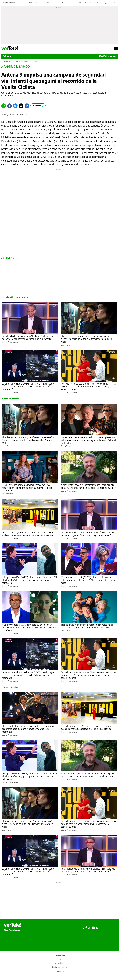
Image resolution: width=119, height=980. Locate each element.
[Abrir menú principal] (116, 49)
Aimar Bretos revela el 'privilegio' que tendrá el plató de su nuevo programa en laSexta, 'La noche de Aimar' (89, 486)
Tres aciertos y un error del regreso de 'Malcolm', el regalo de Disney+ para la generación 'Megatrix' (87, 626)
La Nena (37, 3)
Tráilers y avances (20, 62)
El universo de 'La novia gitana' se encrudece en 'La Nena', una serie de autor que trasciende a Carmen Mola (87, 339)
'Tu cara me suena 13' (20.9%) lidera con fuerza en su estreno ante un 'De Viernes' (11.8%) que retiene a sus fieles (88, 580)
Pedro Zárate (66, 446)
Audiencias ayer (22, 3)
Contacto (59, 959)
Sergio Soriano (8, 494)
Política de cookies (59, 967)
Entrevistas (36, 62)
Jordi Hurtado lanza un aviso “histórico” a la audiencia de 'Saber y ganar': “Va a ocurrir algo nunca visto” (29, 337)
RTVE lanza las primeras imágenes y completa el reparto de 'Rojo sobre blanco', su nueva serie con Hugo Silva (27, 488)
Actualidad (6, 62)
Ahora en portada (11, 399)
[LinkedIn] (27, 106)
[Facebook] (9, 106)
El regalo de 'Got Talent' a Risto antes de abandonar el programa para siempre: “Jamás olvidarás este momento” (30, 729)
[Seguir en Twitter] (83, 928)
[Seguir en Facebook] (86, 928)
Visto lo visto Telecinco (78, 3)
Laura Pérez (66, 345)
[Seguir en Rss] (97, 928)
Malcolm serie (66, 3)
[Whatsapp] (4, 106)
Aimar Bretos (57, 3)
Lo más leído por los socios (15, 297)
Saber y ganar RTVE (107, 3)
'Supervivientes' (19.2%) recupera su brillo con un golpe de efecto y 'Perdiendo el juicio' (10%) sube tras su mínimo (29, 627)
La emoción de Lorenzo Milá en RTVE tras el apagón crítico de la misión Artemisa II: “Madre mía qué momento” (28, 386)
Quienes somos (60, 955)
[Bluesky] (15, 106)
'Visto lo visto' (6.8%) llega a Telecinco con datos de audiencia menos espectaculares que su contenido (28, 534)
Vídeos (7, 56)
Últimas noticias (10, 687)
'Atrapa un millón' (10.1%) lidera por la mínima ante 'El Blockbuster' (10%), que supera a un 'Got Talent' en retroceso (29, 580)
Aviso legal (60, 963)
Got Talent (31, 3)
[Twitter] (21, 106)
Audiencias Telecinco (46, 3)
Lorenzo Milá (89, 3)
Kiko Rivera (97, 3)
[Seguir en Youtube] (93, 928)
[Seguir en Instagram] (89, 928)
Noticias (16, 258)
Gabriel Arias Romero (10, 342)
